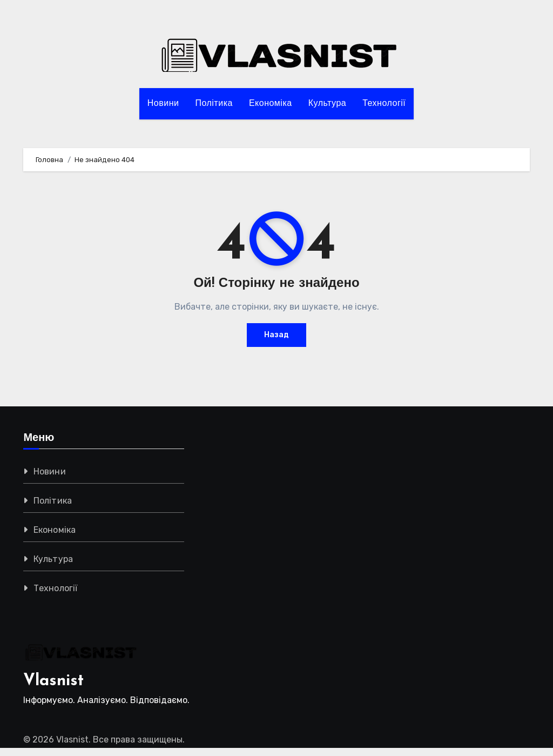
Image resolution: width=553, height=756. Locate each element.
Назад (276, 335)
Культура (328, 104)
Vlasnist (53, 681)
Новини (163, 104)
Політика (214, 104)
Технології (384, 104)
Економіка (271, 104)
